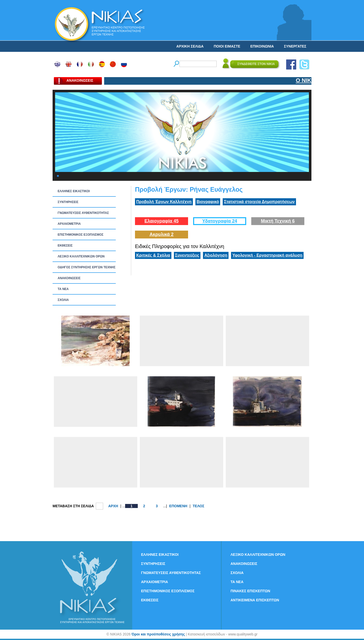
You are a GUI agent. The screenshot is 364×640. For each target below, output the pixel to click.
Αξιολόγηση (216, 255)
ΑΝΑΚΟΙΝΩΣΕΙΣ (69, 278)
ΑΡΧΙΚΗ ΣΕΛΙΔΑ (190, 46)
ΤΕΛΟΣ (198, 506)
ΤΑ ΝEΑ (63, 289)
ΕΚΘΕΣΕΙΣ (65, 246)
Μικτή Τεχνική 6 (278, 221)
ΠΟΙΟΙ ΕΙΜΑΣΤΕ (227, 46)
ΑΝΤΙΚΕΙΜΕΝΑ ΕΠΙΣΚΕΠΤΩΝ (255, 600)
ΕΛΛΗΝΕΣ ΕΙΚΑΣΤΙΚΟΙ (74, 191)
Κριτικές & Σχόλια (153, 255)
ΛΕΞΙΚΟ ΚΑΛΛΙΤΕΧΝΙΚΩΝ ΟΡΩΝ (81, 256)
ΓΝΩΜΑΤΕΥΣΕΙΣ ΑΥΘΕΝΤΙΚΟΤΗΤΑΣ (83, 213)
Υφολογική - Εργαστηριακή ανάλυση (267, 255)
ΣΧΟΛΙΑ (63, 300)
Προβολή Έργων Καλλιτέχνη (164, 202)
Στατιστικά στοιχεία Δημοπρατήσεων (259, 202)
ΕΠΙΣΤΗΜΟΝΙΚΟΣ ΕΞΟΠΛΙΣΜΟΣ (81, 235)
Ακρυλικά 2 (161, 234)
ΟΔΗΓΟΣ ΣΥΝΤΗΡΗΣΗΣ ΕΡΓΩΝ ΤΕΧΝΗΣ (87, 267)
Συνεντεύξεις (187, 255)
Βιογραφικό (208, 202)
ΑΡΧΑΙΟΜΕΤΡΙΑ (69, 224)
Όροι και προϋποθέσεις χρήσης (158, 634)
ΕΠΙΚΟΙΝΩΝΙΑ (262, 46)
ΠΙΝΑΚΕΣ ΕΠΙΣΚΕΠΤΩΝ (250, 591)
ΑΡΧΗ (113, 506)
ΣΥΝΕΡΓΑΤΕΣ (295, 46)
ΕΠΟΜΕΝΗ (178, 506)
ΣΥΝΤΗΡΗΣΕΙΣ (68, 202)
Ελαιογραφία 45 (161, 221)
